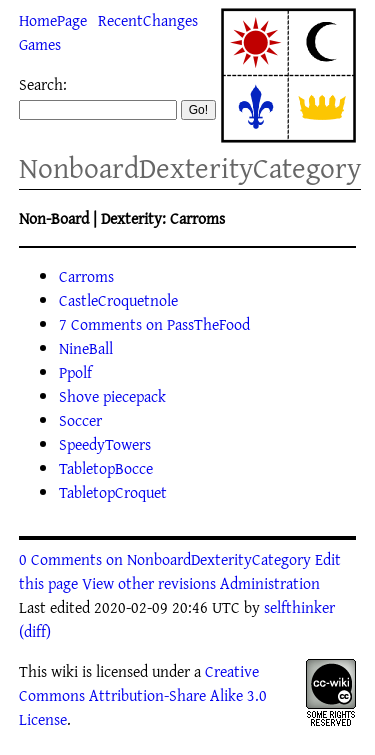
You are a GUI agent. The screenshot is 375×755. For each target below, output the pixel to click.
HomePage (53, 20)
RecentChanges (148, 20)
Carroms (86, 276)
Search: (43, 84)
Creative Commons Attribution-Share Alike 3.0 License (143, 695)
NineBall (86, 348)
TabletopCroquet (113, 492)
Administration (270, 583)
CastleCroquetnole (118, 300)
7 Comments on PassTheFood (154, 324)
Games (40, 44)
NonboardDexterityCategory (190, 167)
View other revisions (149, 583)
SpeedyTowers (105, 444)
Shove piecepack (112, 396)
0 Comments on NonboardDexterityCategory (165, 559)
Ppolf (75, 372)
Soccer (80, 420)
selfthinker (299, 607)
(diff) (35, 631)
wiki (64, 671)
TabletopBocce (106, 468)
